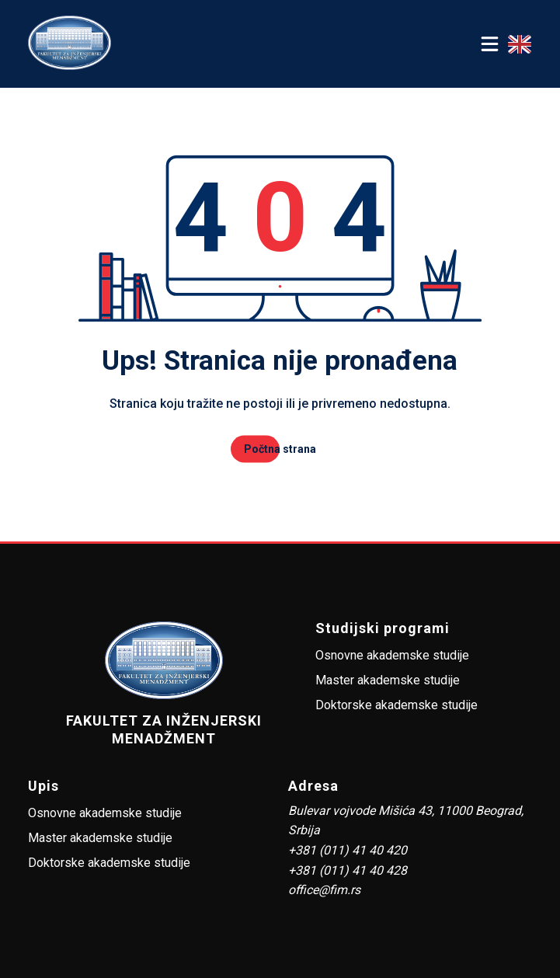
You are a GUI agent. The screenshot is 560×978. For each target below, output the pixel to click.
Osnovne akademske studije (392, 655)
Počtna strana (280, 449)
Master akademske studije (388, 680)
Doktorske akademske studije (397, 705)
